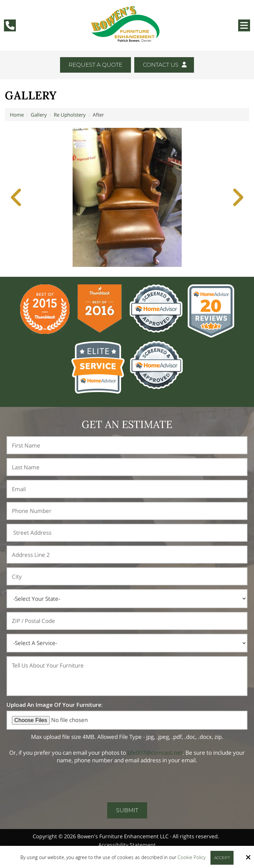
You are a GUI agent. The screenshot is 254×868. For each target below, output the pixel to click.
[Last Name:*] (127, 467)
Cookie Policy (191, 858)
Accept (222, 858)
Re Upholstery (70, 115)
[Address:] (127, 533)
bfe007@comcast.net (155, 753)
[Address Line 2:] (127, 555)
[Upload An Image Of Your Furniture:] (127, 720)
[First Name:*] (127, 445)
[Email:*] (127, 489)
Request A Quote (95, 65)
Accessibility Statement (127, 845)
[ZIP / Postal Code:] (127, 621)
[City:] (127, 576)
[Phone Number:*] (127, 511)
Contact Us (165, 65)
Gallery (39, 115)
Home (17, 115)
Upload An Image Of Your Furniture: (55, 705)
